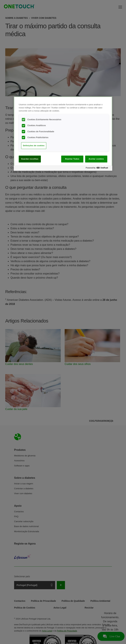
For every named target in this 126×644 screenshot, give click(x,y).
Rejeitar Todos (72, 159)
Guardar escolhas (30, 159)
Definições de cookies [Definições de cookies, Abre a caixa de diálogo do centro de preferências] (34, 146)
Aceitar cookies (96, 159)
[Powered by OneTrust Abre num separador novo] (98, 169)
